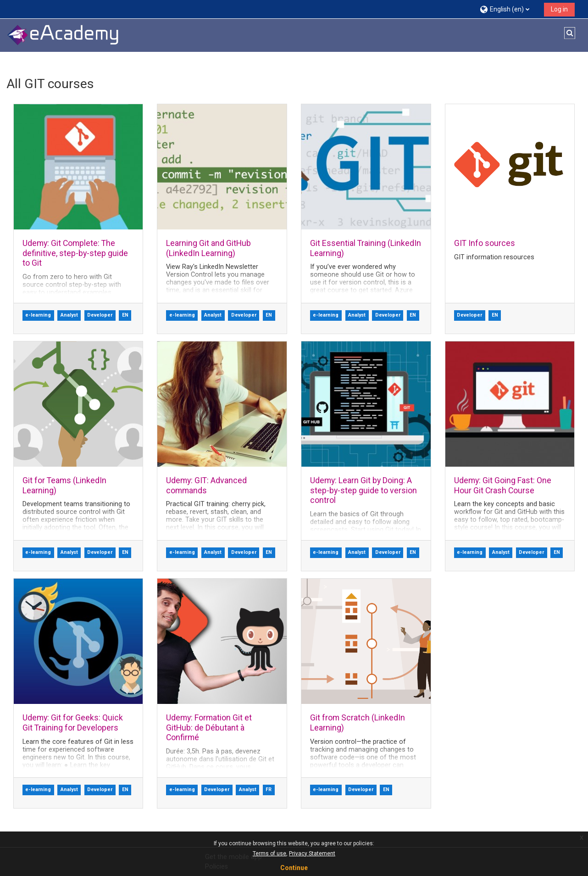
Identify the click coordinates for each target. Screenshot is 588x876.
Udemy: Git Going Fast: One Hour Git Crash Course (503, 485)
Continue (294, 868)
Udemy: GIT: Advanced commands (206, 485)
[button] (508, 9)
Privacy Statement (312, 854)
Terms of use (269, 854)
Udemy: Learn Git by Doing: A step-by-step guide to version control (363, 490)
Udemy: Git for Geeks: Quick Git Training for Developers (72, 722)
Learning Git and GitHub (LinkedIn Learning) (208, 248)
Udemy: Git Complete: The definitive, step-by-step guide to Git (75, 253)
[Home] (63, 35)
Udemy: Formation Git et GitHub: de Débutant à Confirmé (209, 727)
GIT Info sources (485, 243)
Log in (559, 9)
